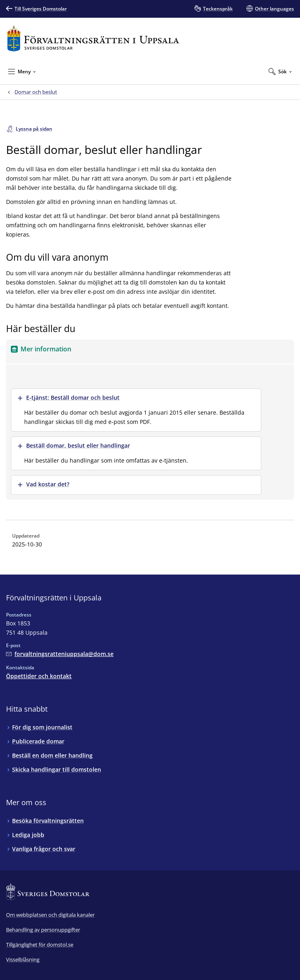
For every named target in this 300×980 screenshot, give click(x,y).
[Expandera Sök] (280, 71)
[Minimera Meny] (22, 71)
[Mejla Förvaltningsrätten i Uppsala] (60, 654)
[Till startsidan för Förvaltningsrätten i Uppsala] (93, 38)
